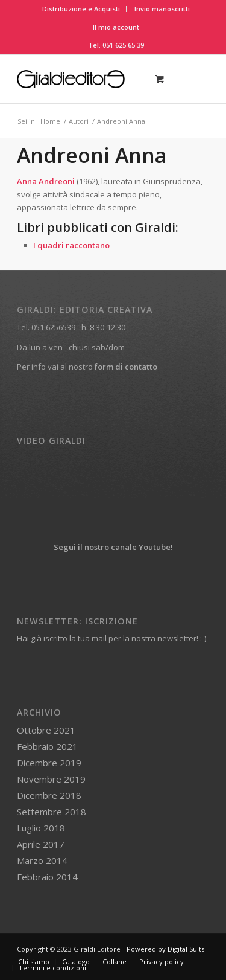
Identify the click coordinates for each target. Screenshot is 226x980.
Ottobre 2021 (46, 730)
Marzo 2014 (42, 860)
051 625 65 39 (123, 45)
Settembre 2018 (52, 812)
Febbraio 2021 (47, 746)
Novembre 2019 (51, 779)
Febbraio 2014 (47, 877)
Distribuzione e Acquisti (81, 9)
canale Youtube (141, 547)
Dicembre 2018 (49, 795)
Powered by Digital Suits (165, 949)
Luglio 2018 (41, 828)
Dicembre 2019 (49, 763)
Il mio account (116, 27)
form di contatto (126, 367)
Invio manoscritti (162, 9)
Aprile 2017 (41, 844)
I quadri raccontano (71, 245)
